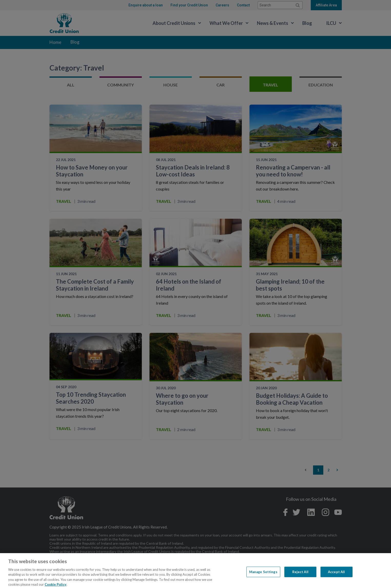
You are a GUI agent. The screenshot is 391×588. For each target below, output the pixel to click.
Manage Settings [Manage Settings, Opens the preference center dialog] (263, 576)
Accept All (336, 576)
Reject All (300, 576)
